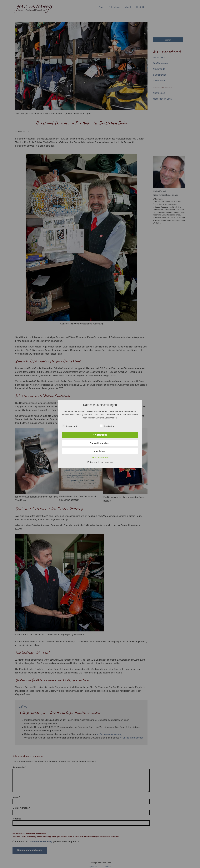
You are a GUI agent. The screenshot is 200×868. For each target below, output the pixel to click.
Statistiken (107, 426)
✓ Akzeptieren (100, 435)
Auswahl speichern (100, 443)
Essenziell (69, 426)
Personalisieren (100, 458)
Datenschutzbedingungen (100, 462)
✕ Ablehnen (100, 451)
